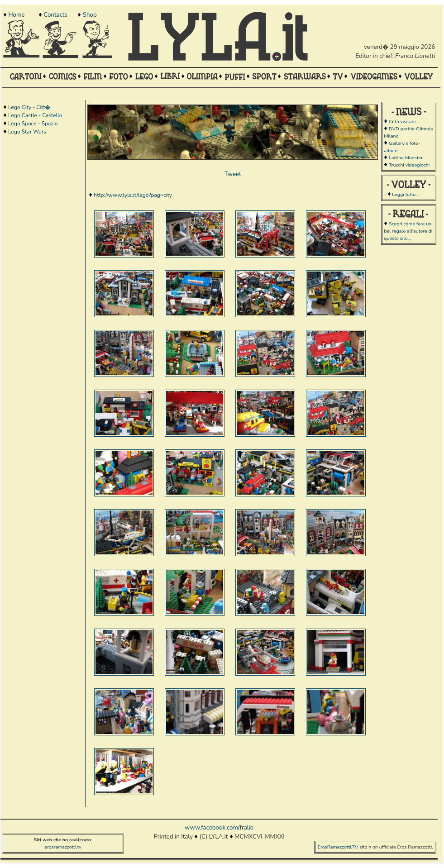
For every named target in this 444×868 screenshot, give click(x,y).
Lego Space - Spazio (33, 124)
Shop (90, 15)
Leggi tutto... (405, 194)
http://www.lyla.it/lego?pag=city (133, 195)
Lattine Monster (406, 158)
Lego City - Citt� (29, 107)
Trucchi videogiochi (409, 165)
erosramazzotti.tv (63, 847)
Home (16, 15)
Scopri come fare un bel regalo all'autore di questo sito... (408, 231)
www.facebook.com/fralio (219, 828)
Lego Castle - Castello (35, 115)
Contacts (55, 15)
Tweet (233, 174)
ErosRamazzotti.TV (338, 847)
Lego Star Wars (27, 132)
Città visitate (402, 122)
